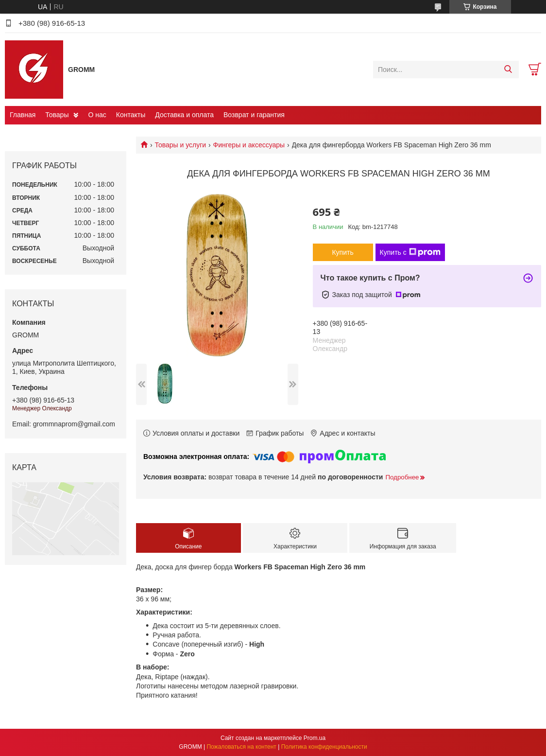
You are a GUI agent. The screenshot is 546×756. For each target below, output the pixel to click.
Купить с (410, 252)
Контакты (131, 115)
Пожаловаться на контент (241, 747)
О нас (97, 115)
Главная (23, 115)
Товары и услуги (180, 145)
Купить (342, 252)
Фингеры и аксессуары (249, 145)
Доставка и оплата (184, 115)
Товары (57, 115)
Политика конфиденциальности (324, 747)
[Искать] (508, 70)
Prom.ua (315, 738)
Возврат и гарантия (254, 115)
